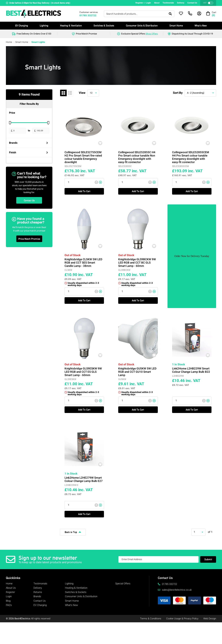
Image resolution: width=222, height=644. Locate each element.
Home (9, 42)
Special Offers (123, 584)
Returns (38, 592)
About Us (11, 588)
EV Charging (22, 26)
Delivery (181, 3)
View (82, 93)
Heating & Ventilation (71, 26)
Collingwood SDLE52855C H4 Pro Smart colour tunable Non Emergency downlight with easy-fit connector (137, 156)
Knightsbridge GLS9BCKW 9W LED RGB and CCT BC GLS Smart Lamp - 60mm (137, 261)
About (157, 3)
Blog (8, 601)
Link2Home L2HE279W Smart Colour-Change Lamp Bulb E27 (84, 478)
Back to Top (73, 532)
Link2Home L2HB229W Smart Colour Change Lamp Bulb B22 (191, 369)
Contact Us (192, 3)
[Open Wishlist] (181, 13)
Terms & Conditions (151, 619)
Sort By (178, 93)
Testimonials (168, 3)
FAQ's (9, 605)
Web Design (210, 619)
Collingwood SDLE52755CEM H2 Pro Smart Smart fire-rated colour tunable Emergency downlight (83, 156)
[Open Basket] (211, 14)
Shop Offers (152, 34)
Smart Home (176, 26)
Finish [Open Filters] (28, 153)
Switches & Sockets (104, 26)
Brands (37, 596)
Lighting (44, 26)
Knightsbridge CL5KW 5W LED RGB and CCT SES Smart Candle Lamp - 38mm (84, 261)
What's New (201, 26)
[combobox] (93, 93)
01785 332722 (88, 15)
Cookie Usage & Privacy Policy (182, 619)
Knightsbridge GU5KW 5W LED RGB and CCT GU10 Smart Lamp (138, 370)
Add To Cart (84, 182)
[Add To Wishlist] (96, 145)
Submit (208, 559)
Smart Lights (38, 42)
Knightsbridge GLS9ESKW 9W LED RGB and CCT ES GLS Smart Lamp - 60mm (83, 370)
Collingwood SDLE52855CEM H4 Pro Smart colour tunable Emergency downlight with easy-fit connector (191, 156)
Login (148, 3)
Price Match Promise (29, 239)
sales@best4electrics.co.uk (175, 590)
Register (139, 3)
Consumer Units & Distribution (142, 26)
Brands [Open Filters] (28, 143)
